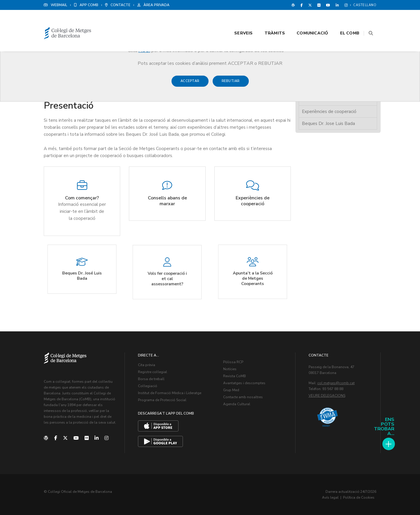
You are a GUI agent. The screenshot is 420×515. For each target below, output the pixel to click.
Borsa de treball (151, 379)
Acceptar (190, 84)
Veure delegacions (327, 396)
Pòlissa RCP (233, 362)
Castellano (365, 5)
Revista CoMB (235, 376)
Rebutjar (231, 84)
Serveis (236, 21)
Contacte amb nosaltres (243, 397)
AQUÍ (144, 51)
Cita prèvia (147, 365)
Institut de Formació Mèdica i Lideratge (170, 393)
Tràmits (267, 21)
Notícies (230, 369)
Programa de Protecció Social (162, 400)
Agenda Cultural (237, 404)
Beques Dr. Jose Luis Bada (328, 123)
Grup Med (231, 390)
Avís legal (330, 497)
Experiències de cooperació (329, 112)
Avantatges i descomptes (244, 383)
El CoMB (342, 21)
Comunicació (305, 21)
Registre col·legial (153, 372)
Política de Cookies (359, 497)
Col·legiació (148, 386)
